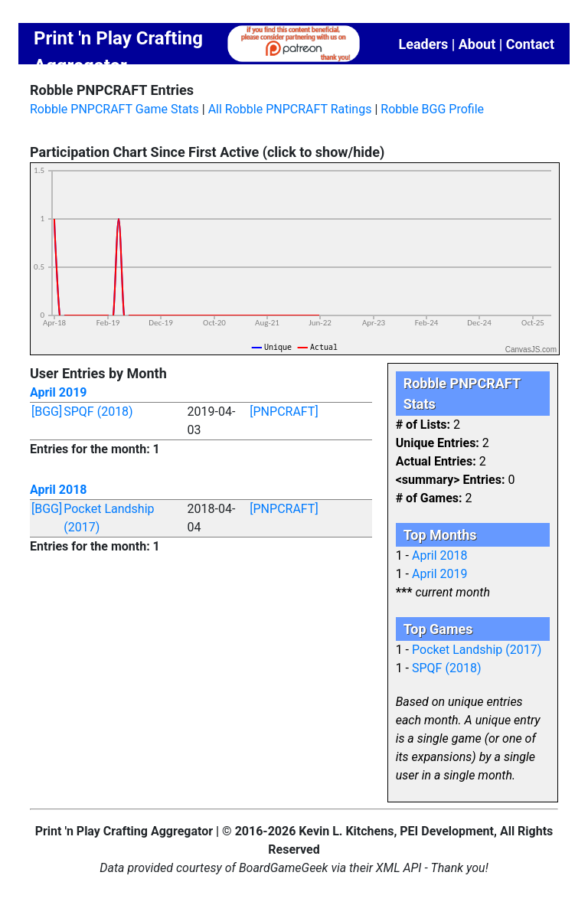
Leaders (423, 44)
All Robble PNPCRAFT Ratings (290, 109)
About (477, 44)
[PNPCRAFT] (284, 412)
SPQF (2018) (98, 412)
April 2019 (59, 392)
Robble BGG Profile (432, 109)
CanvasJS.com (531, 350)
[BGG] (47, 412)
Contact (530, 44)
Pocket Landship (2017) (477, 650)
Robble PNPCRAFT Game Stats (114, 109)
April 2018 (59, 490)
